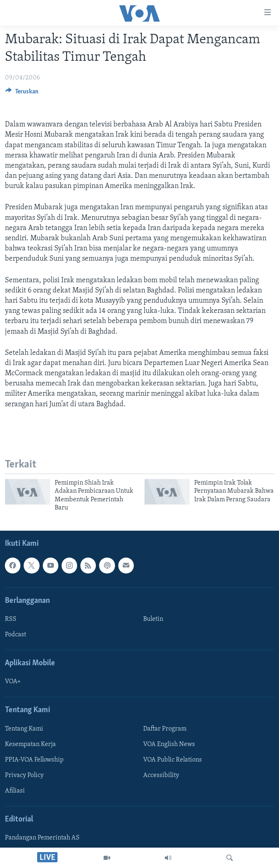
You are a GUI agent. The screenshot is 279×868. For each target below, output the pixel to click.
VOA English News (169, 744)
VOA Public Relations (173, 760)
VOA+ (13, 682)
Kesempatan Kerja (30, 744)
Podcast (15, 635)
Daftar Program (165, 729)
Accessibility (161, 775)
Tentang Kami (24, 729)
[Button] (22, 93)
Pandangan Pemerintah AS (42, 838)
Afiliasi (15, 791)
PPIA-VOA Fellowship (34, 760)
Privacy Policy (24, 775)
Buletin (153, 619)
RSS (11, 619)
